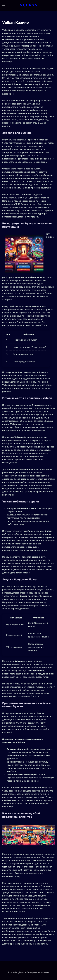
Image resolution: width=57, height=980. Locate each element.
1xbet (41, 84)
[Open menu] (4, 5)
